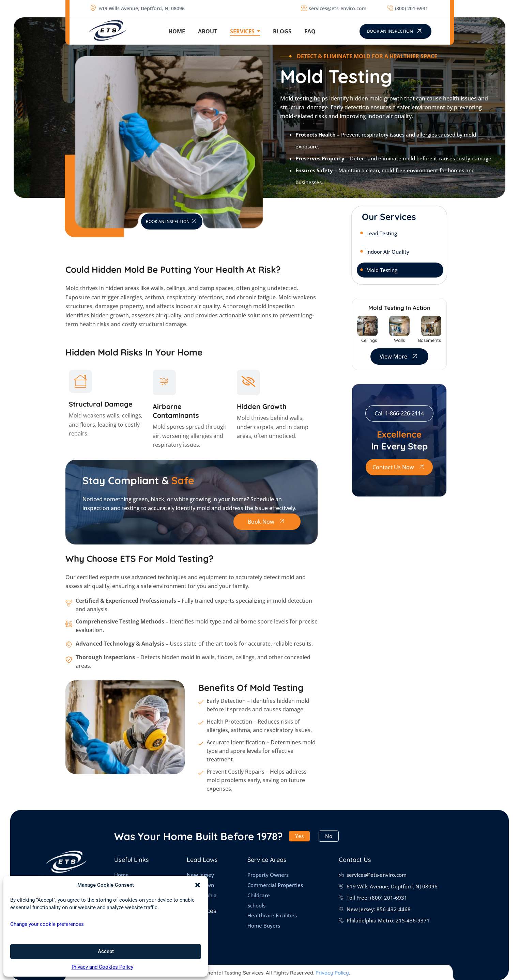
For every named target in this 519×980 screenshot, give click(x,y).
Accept (106, 951)
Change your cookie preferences (47, 924)
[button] (198, 885)
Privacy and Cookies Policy (102, 967)
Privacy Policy (332, 973)
